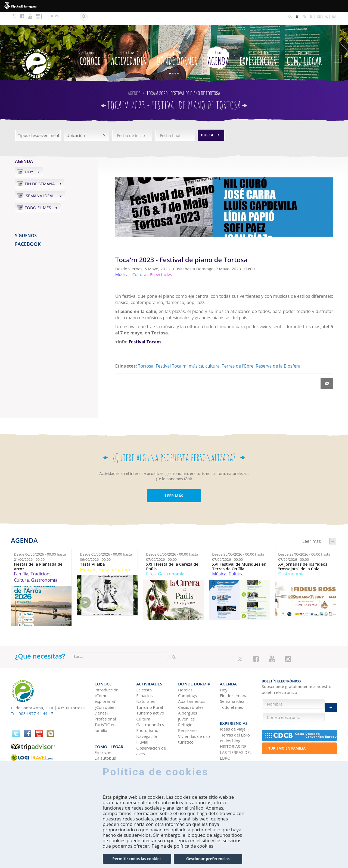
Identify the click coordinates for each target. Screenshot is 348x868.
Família (21, 561)
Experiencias (258, 44)
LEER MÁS (174, 483)
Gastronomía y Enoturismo (150, 711)
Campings (187, 679)
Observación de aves (151, 734)
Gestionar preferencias (208, 859)
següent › (333, 528)
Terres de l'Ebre (238, 353)
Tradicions (41, 561)
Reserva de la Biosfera (278, 353)
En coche (103, 732)
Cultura (21, 567)
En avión (103, 744)
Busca (207, 122)
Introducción (107, 673)
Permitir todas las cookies (137, 859)
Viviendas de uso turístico (194, 723)
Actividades (129, 44)
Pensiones (188, 714)
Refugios (186, 708)
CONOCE (90, 44)
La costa (144, 673)
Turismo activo (150, 697)
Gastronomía (44, 567)
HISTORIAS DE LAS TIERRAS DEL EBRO (236, 733)
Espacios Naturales (145, 682)
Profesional (105, 702)
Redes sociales (234, 744)
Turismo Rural (150, 691)
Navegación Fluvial (147, 723)
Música (219, 561)
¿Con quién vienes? (105, 693)
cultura (212, 353)
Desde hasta (40, 544)
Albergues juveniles (188, 699)
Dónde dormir (177, 44)
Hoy (29, 159)
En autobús (105, 738)
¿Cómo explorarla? (105, 682)
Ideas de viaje (233, 709)
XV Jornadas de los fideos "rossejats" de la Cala (303, 553)
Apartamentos (192, 685)
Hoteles (185, 673)
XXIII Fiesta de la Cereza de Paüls (172, 553)
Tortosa (146, 353)
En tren (102, 750)
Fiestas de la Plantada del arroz (39, 553)
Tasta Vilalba (92, 551)
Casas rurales (191, 691)
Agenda (218, 44)
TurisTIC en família (105, 711)
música (196, 353)
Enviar (331, 704)
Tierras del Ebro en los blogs (235, 718)
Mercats (88, 556)
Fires (151, 561)
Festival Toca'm (171, 353)
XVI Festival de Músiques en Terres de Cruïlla (239, 553)
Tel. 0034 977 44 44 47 (32, 700)
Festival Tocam (145, 329)
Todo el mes (38, 195)
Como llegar (304, 44)
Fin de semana (40, 171)
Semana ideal (40, 183)
